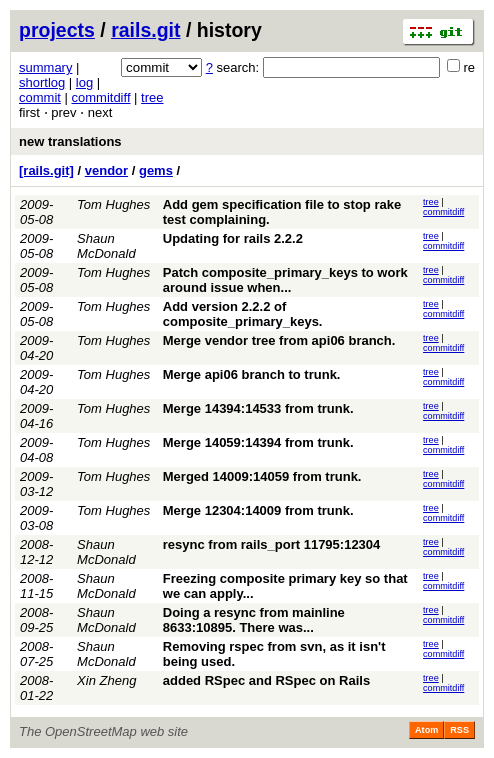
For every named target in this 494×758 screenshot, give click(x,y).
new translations (70, 141)
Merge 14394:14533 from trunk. (258, 408)
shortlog (42, 82)
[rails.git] (46, 170)
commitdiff (101, 97)
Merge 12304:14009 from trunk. (258, 510)
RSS (459, 730)
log (84, 82)
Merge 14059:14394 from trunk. (258, 442)
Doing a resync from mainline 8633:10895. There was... (254, 620)
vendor (106, 170)
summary (45, 67)
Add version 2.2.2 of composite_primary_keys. (243, 314)
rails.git (145, 30)
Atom (426, 730)
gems (156, 170)
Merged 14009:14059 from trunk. (262, 476)
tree (152, 97)
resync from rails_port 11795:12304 (272, 544)
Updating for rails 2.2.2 (233, 238)
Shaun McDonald (106, 246)
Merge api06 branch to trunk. (252, 374)
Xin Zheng (106, 680)
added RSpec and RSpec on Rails (266, 680)
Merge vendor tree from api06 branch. (279, 340)
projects (57, 30)
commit (40, 97)
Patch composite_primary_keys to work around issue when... (285, 280)
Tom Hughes (113, 204)
